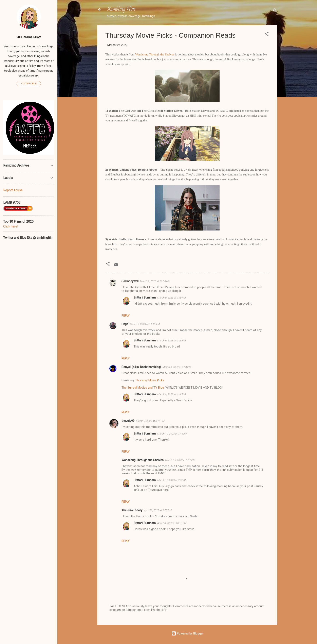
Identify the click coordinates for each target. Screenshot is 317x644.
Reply (126, 316)
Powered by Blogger (187, 633)
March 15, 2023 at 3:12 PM (180, 460)
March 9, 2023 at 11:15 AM (145, 324)
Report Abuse (13, 190)
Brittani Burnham (145, 298)
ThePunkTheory (132, 510)
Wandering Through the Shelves (155, 54)
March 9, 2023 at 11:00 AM (155, 281)
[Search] (275, 11)
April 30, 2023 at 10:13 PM (172, 523)
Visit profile (29, 84)
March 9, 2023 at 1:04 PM (177, 367)
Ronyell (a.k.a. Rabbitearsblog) (141, 367)
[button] (267, 35)
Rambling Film (121, 10)
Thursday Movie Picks (150, 380)
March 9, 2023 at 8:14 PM (150, 421)
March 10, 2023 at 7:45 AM (172, 434)
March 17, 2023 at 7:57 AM (172, 480)
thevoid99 (128, 421)
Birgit (125, 324)
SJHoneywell (130, 281)
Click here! (11, 226)
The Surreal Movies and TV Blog (143, 388)
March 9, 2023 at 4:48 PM (172, 298)
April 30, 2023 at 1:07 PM (158, 510)
